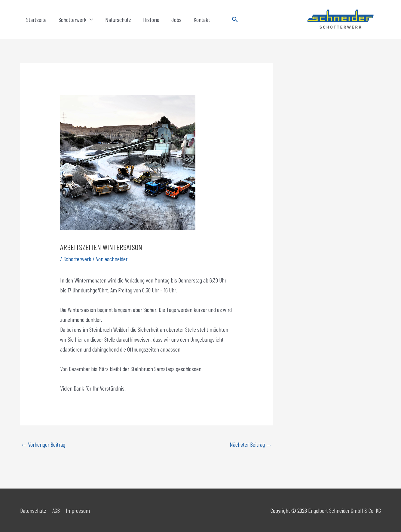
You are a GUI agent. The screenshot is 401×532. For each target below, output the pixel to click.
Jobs (176, 20)
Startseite (36, 20)
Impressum (78, 510)
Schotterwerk (73, 20)
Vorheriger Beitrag (43, 444)
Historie (151, 20)
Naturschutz (118, 20)
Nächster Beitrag (251, 444)
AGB (56, 510)
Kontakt (202, 20)
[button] (235, 20)
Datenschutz (33, 510)
